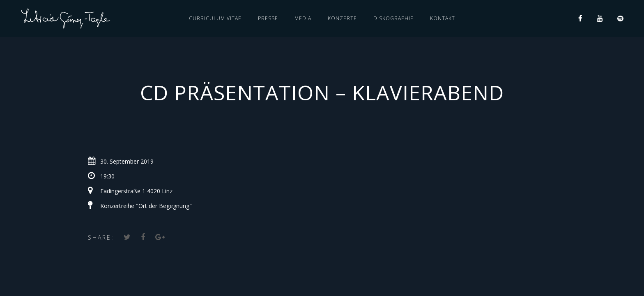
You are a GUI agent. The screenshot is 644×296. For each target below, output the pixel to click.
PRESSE (268, 18)
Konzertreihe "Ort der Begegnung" (146, 206)
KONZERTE (342, 18)
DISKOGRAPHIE (393, 18)
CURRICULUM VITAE (215, 18)
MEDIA (303, 18)
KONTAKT (443, 18)
